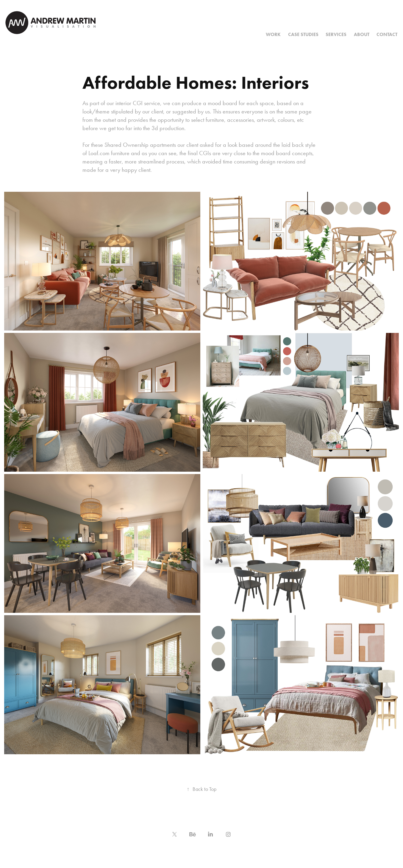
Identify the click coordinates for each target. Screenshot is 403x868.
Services (336, 34)
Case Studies (303, 34)
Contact (387, 34)
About (362, 34)
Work (273, 34)
